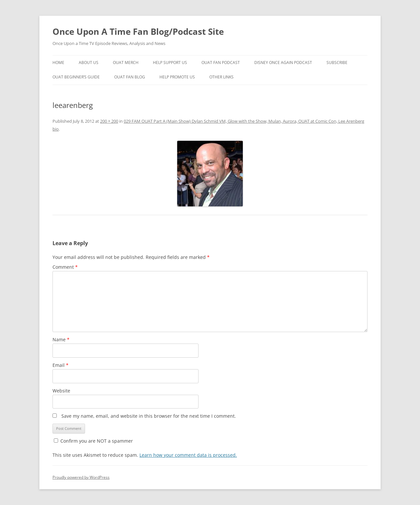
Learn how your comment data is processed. (188, 455)
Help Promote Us (177, 77)
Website (61, 391)
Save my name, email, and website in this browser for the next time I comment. (149, 416)
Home (58, 63)
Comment (65, 267)
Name (61, 339)
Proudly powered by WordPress (81, 477)
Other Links (221, 77)
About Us (89, 63)
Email (61, 365)
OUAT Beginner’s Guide (76, 77)
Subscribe (337, 63)
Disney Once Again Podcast (283, 63)
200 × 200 (109, 121)
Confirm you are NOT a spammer (93, 441)
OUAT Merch (126, 63)
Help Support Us (170, 63)
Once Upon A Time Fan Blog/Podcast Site (138, 32)
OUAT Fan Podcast (221, 63)
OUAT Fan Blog (130, 77)
